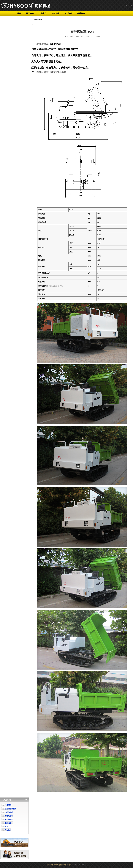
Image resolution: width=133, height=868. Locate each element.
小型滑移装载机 (11, 809)
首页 (19, 14)
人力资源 (68, 14)
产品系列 (8, 805)
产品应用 (8, 830)
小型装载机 (9, 812)
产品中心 (43, 14)
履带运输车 (42, 44)
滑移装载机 (9, 816)
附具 (7, 826)
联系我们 (81, 14)
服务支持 (55, 14)
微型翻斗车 (9, 819)
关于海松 (30, 14)
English (129, 5)
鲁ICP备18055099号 (79, 865)
